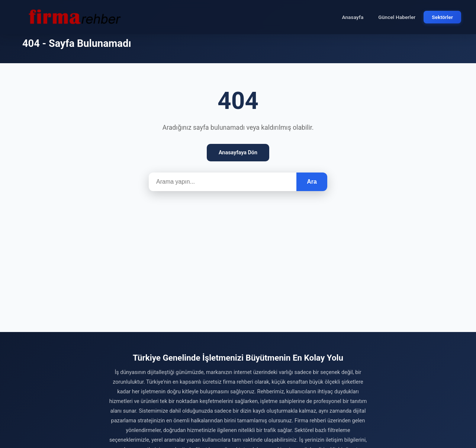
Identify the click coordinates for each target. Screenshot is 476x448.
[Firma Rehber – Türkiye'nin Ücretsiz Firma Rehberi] (74, 17)
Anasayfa (353, 17)
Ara (312, 182)
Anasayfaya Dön (238, 153)
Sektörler (442, 17)
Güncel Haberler (397, 17)
